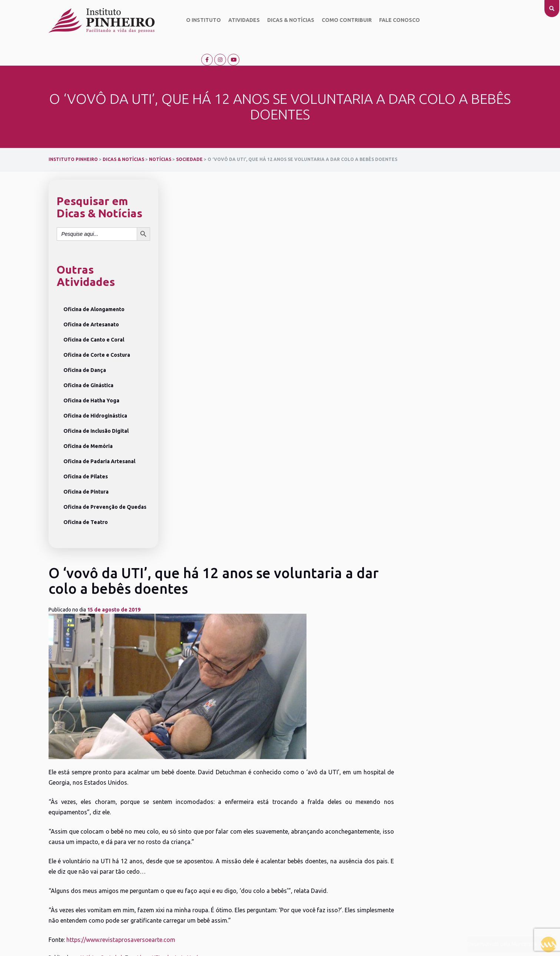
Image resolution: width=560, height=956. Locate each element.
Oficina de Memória (88, 422)
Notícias (208, 548)
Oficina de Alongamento (94, 285)
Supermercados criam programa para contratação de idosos (256, 566)
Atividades (241, 20)
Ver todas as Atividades (150, 879)
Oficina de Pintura (86, 468)
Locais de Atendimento (231, 865)
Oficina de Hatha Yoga (91, 376)
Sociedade (231, 548)
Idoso (262, 548)
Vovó (312, 548)
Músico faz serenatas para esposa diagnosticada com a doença (419, 566)
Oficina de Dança (85, 346)
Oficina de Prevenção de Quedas (105, 483)
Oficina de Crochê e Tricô (153, 857)
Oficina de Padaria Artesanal (99, 437)
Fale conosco (396, 20)
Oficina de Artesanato (91, 300)
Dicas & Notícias (287, 20)
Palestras (220, 845)
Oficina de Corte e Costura (97, 331)
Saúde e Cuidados (230, 855)
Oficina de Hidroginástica (95, 392)
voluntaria (292, 548)
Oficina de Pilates (86, 452)
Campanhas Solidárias (234, 826)
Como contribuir (343, 20)
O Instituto (200, 20)
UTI (274, 548)
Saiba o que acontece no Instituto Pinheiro (253, 815)
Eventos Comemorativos (237, 835)
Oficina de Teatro (86, 498)
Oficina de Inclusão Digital (96, 407)
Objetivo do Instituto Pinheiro (71, 830)
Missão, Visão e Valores (74, 843)
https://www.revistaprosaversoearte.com (239, 531)
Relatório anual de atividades (76, 876)
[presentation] (37, 668)
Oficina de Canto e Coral (94, 316)
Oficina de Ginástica (88, 361)
